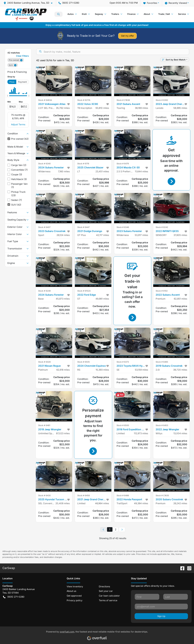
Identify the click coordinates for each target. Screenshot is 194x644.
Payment (22, 82)
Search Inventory (59, 14)
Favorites (150, 3)
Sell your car (106, 591)
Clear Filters (22, 56)
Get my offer (127, 36)
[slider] (7, 96)
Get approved (74, 596)
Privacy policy (75, 600)
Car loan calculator (109, 596)
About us (71, 591)
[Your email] (161, 607)
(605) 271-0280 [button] (69, 3)
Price (12, 82)
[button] (29, 3)
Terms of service (108, 600)
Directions (104, 586)
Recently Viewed (176, 3)
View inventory (75, 586)
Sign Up (161, 616)
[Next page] (122, 530)
